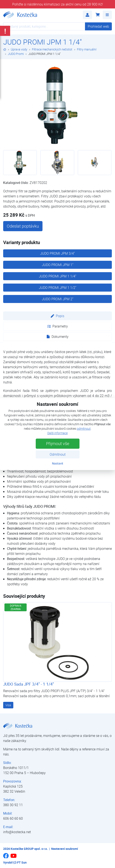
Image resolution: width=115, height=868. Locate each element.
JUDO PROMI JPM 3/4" (57, 253)
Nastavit (58, 463)
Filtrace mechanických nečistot (52, 49)
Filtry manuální (87, 49)
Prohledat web (98, 26)
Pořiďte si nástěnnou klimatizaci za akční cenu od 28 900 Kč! (58, 4)
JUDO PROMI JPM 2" (58, 299)
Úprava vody (19, 49)
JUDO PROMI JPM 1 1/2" (58, 288)
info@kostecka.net (17, 832)
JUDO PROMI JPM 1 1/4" (58, 276)
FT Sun (20, 862)
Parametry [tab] (58, 326)
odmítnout (84, 429)
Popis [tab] (57, 316)
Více (8, 705)
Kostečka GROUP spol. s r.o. (29, 849)
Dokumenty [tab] (57, 337)
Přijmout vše (58, 444)
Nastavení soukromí (65, 849)
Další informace (57, 433)
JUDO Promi (16, 54)
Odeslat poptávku (23, 226)
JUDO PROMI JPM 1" (58, 265)
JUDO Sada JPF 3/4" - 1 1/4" (29, 684)
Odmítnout (58, 454)
